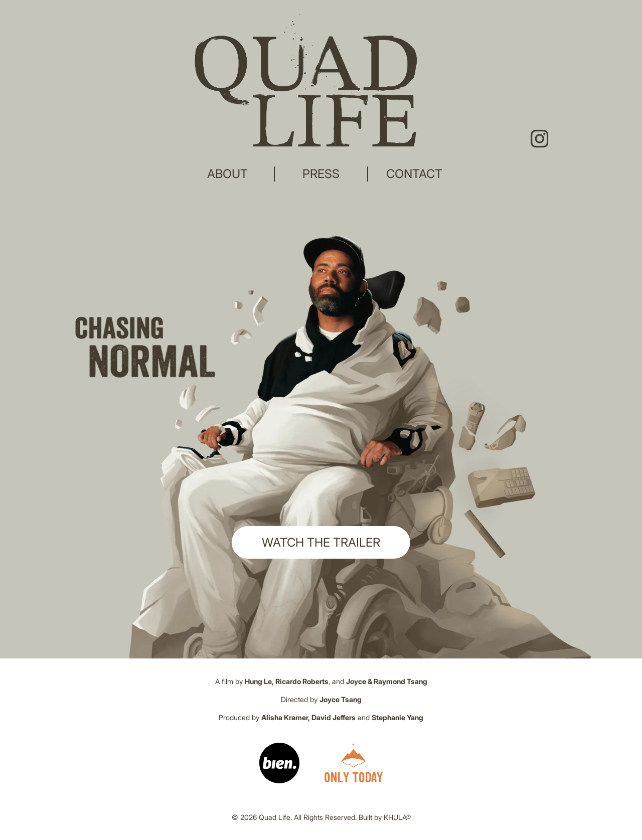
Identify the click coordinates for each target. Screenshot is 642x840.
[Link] (280, 763)
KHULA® (397, 817)
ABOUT (227, 174)
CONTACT (414, 174)
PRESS (321, 174)
